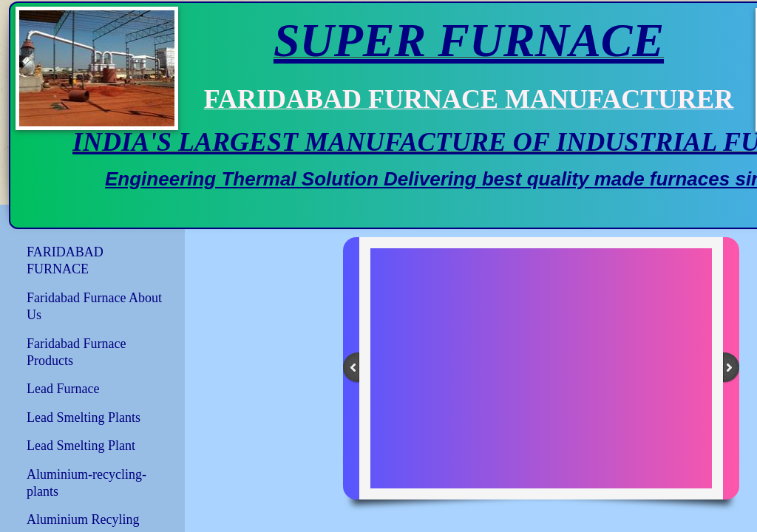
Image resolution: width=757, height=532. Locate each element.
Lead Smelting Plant (81, 446)
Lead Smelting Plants (84, 417)
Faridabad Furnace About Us (94, 306)
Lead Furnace (63, 389)
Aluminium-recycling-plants (86, 483)
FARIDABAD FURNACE (65, 260)
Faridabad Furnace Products (76, 352)
